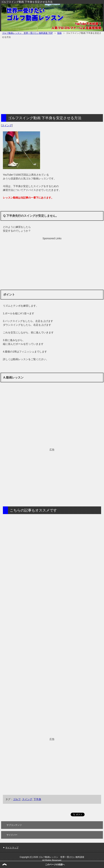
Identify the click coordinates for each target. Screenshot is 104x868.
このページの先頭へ (55, 865)
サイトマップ (12, 848)
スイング (7, 125)
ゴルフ (17, 799)
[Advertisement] (34, 77)
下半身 (37, 799)
